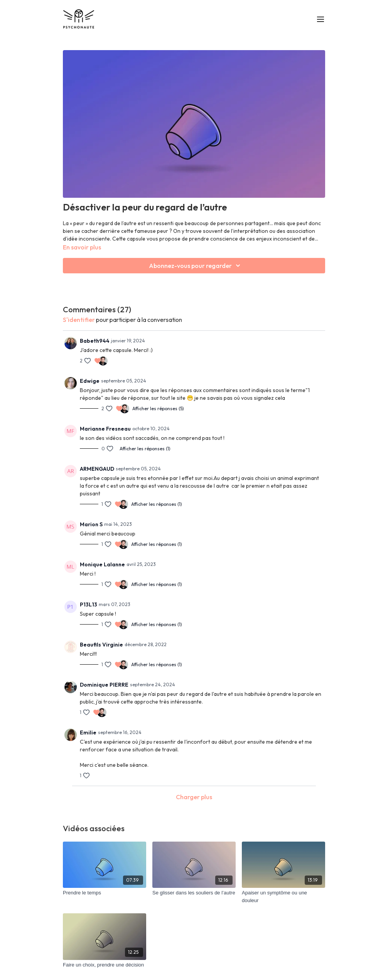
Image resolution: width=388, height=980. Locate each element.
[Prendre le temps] (105, 893)
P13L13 (89, 605)
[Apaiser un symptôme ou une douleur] (283, 897)
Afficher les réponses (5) (158, 408)
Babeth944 (95, 341)
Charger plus (194, 797)
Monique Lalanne (102, 564)
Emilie (88, 732)
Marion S (91, 524)
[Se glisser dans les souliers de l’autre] (194, 893)
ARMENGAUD (97, 469)
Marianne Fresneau (105, 429)
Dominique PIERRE (104, 685)
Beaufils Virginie (101, 645)
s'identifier (79, 320)
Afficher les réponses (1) (145, 449)
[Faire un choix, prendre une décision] (105, 965)
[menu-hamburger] (321, 19)
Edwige (90, 381)
